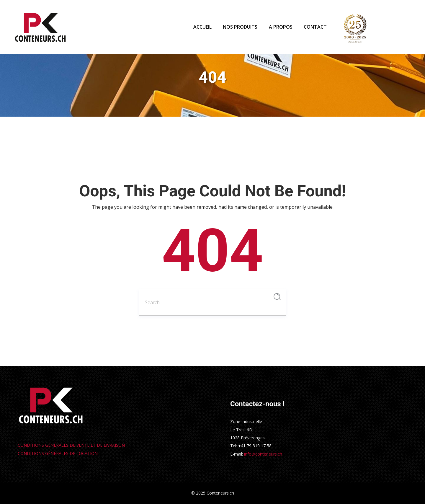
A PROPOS (281, 27)
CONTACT (315, 27)
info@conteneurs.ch (263, 454)
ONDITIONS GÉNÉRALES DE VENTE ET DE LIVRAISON (71, 445)
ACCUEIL (202, 27)
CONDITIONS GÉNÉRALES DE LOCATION (58, 453)
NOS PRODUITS (240, 27)
